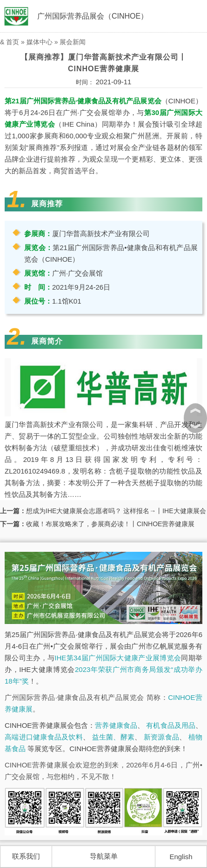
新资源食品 (161, 737)
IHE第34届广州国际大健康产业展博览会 (118, 658)
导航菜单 (104, 856)
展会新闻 (73, 42)
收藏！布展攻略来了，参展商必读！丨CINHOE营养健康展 (110, 524)
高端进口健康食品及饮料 (44, 737)
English (181, 857)
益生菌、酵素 (114, 737)
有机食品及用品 (171, 725)
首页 (13, 42)
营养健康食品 (116, 725)
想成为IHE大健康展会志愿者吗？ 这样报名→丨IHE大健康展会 (116, 511)
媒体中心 (40, 42)
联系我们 (26, 856)
